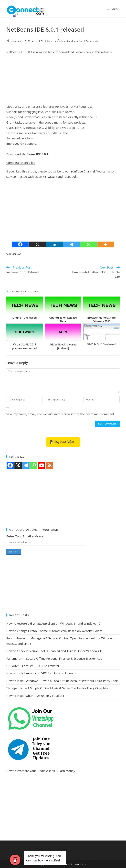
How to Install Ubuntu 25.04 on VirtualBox (35, 696)
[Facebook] (20, 244)
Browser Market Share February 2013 (101, 319)
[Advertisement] (63, 81)
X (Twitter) (50, 177)
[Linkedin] (54, 244)
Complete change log (21, 163)
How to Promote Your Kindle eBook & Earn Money (41, 771)
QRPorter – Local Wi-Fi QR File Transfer (33, 666)
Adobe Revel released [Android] (63, 346)
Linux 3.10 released (25, 318)
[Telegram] (72, 244)
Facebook (70, 177)
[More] (106, 244)
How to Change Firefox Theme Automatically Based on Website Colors (54, 631)
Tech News (47, 41)
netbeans (16, 254)
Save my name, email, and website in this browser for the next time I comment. (61, 414)
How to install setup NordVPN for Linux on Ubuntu (41, 673)
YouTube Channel (83, 171)
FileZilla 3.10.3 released (101, 344)
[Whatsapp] (89, 244)
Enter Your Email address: (25, 536)
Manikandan (68, 41)
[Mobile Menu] (113, 9)
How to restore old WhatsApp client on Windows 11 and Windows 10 (53, 624)
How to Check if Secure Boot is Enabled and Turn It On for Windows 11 (55, 651)
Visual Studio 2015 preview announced (24, 346)
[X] (37, 244)
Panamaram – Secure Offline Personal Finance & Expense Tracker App (54, 659)
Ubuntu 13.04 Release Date (63, 319)
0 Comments (91, 41)
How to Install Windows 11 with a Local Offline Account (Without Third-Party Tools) (63, 681)
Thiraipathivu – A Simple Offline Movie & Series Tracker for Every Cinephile (57, 688)
